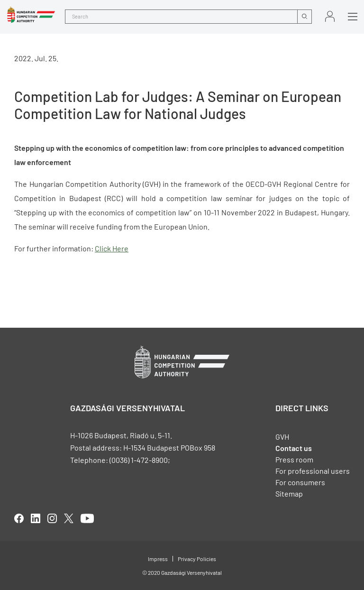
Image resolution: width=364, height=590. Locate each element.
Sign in (330, 16)
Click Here (112, 248)
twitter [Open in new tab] (69, 518)
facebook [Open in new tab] (19, 518)
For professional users (313, 471)
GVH (282, 437)
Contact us (294, 448)
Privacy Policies (197, 559)
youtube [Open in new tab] (87, 518)
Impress (158, 559)
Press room (294, 459)
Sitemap (289, 493)
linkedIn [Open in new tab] (36, 518)
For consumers (300, 482)
